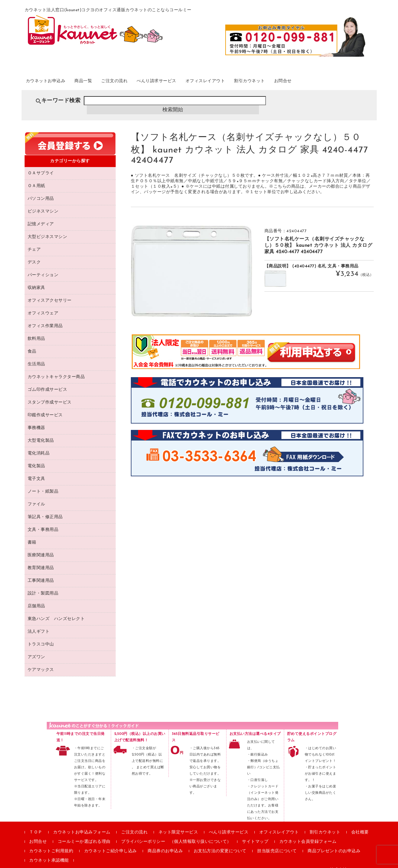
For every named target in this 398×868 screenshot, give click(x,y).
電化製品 (36, 458)
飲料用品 (36, 331)
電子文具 (36, 471)
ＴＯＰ (36, 824)
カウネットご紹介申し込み (111, 843)
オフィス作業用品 (45, 318)
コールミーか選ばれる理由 (84, 834)
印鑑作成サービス (45, 407)
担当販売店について (277, 843)
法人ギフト (39, 623)
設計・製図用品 (43, 585)
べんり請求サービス (188, 82)
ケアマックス (41, 662)
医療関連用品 (41, 547)
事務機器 (36, 420)
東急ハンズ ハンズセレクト (56, 611)
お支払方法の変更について (220, 843)
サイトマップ (255, 834)
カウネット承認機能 (49, 852)
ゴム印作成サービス (48, 382)
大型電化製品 (41, 432)
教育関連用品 (41, 560)
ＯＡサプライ (41, 165)
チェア (34, 241)
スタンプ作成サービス (50, 394)
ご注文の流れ (137, 82)
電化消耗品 (39, 445)
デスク (34, 254)
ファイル (36, 496)
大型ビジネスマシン (48, 229)
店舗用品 (36, 598)
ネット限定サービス (178, 824)
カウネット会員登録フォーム (308, 834)
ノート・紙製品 (43, 483)
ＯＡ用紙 (36, 178)
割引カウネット (300, 82)
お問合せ (341, 82)
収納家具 (36, 280)
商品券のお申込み (165, 843)
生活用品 (36, 356)
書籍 (32, 534)
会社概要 (360, 824)
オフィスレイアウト (247, 82)
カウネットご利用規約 (51, 843)
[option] (192, 263)
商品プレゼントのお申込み (334, 843)
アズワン (36, 649)
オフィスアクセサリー (50, 292)
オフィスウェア (43, 305)
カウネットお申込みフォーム (82, 824)
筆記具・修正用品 (45, 509)
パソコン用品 (41, 191)
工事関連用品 (41, 573)
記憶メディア (41, 216)
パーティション (43, 267)
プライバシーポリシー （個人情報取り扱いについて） (176, 834)
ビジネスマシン (43, 203)
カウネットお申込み (54, 82)
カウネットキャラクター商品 (56, 369)
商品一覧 (99, 82)
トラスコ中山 (41, 636)
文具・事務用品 (43, 522)
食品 (32, 343)
